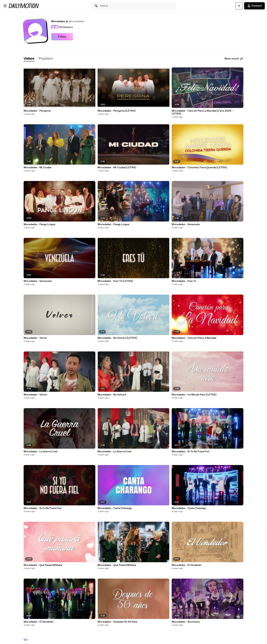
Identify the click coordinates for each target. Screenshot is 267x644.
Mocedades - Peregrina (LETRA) (117, 111)
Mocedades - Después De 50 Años (118, 622)
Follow (62, 37)
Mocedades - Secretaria (186, 622)
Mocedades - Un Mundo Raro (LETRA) (194, 395)
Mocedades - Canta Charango (115, 508)
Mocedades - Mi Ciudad (37, 168)
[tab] (29, 59)
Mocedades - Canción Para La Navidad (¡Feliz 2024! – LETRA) (203, 112)
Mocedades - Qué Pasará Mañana (43, 565)
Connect (254, 6)
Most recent (234, 59)
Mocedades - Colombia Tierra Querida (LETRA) (199, 168)
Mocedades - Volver (35, 338)
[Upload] (239, 6)
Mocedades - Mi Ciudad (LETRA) (117, 168)
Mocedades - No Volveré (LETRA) (117, 338)
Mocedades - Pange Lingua (39, 224)
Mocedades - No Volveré (112, 395)
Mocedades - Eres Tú (184, 281)
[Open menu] (5, 6)
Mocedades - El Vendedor (39, 622)
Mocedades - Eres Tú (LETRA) (115, 281)
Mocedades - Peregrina (37, 111)
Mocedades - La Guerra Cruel (41, 452)
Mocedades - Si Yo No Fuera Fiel (43, 508)
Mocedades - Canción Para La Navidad (194, 338)
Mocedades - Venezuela (38, 281)
